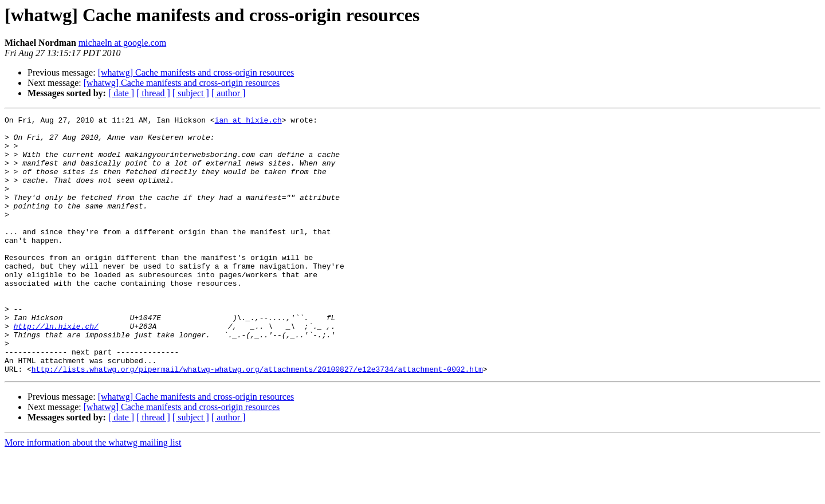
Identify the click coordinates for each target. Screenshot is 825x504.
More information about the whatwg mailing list (93, 494)
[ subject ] (191, 93)
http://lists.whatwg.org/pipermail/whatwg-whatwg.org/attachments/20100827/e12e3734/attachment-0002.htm (257, 420)
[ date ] (121, 93)
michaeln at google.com (122, 43)
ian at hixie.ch (248, 121)
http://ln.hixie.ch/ (56, 369)
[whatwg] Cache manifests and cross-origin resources (196, 72)
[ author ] (229, 93)
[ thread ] (153, 93)
